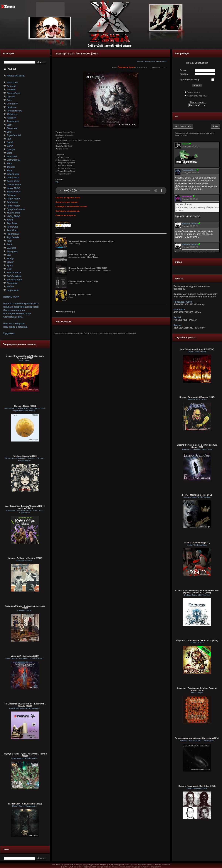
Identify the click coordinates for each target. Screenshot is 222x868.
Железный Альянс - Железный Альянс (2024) (91, 241)
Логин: (183, 70)
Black (164, 62)
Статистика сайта (13, 317)
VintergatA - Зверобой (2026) (25, 656)
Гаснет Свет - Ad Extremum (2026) (25, 804)
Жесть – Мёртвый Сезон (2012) (197, 495)
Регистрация (193, 92)
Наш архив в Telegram (15, 327)
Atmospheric (150, 62)
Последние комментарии (17, 314)
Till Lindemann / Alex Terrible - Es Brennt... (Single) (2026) (25, 705)
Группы (9, 333)
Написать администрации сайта (21, 304)
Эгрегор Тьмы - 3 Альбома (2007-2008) (88, 268)
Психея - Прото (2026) (25, 406)
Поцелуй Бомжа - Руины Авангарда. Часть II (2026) (25, 755)
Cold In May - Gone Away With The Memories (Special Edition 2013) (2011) (197, 592)
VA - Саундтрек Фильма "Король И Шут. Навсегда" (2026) (25, 507)
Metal (158, 62)
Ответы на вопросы (14, 310)
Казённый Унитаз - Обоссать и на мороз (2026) (25, 607)
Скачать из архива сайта (68, 198)
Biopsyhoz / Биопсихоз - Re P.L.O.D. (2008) (197, 640)
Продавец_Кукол (126, 67)
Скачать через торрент (67, 202)
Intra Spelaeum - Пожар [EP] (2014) (197, 349)
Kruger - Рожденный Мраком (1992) (197, 397)
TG (57, 182)
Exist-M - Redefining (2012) (197, 543)
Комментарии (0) (65, 312)
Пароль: (184, 74)
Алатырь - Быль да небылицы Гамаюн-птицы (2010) (197, 689)
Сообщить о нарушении (68, 211)
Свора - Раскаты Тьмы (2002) (83, 281)
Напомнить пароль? (197, 96)
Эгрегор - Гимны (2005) (80, 295)
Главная (11, 69)
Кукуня (177, 325)
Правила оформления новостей (21, 307)
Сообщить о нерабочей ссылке (71, 206)
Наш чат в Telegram (14, 324)
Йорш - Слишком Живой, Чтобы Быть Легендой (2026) (25, 357)
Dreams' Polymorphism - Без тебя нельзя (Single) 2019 (197, 446)
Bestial (177, 317)
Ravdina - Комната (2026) (25, 456)
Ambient (140, 62)
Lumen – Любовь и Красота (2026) (25, 558)
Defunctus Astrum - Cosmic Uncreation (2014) (197, 738)
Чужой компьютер (190, 80)
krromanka (179, 310)
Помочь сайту (11, 297)
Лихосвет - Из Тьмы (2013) (82, 255)
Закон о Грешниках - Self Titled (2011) (197, 786)
